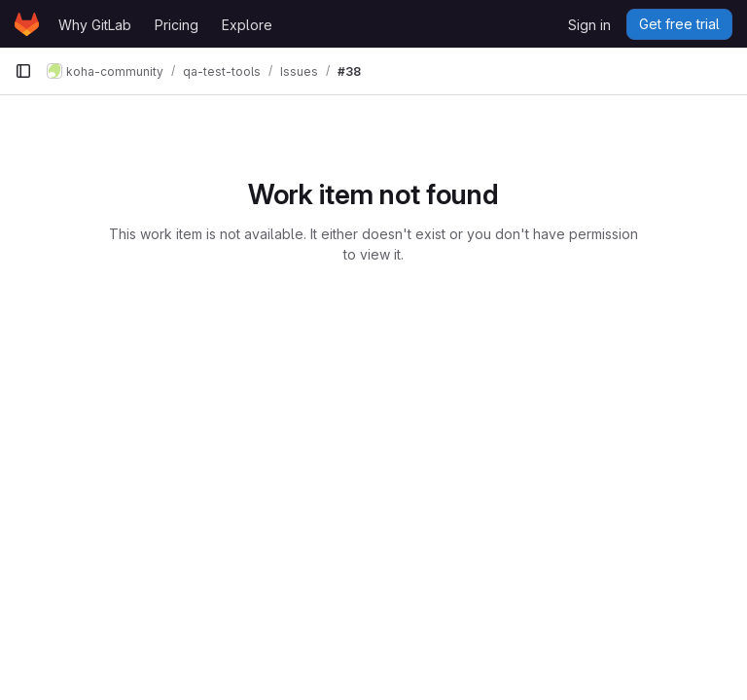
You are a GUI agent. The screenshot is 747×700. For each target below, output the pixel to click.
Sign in (589, 25)
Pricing (177, 25)
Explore (247, 25)
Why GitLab (95, 25)
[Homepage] (27, 24)
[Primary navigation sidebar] (23, 71)
